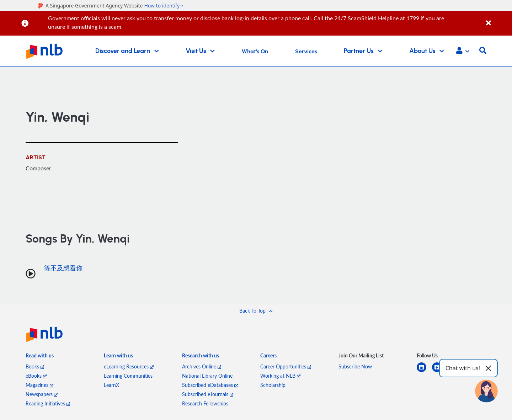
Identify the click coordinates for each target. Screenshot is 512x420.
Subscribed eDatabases (210, 385)
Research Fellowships (205, 403)
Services (306, 52)
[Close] (498, 19)
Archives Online (202, 366)
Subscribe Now (355, 366)
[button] (463, 51)
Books (35, 366)
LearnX (111, 385)
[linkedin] (424, 371)
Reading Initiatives (48, 403)
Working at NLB (280, 376)
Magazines (39, 385)
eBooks (36, 376)
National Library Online (207, 376)
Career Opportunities (286, 366)
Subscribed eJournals (208, 394)
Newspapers (42, 394)
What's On (255, 52)
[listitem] (40, 357)
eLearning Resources (129, 366)
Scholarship (273, 385)
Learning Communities (128, 376)
